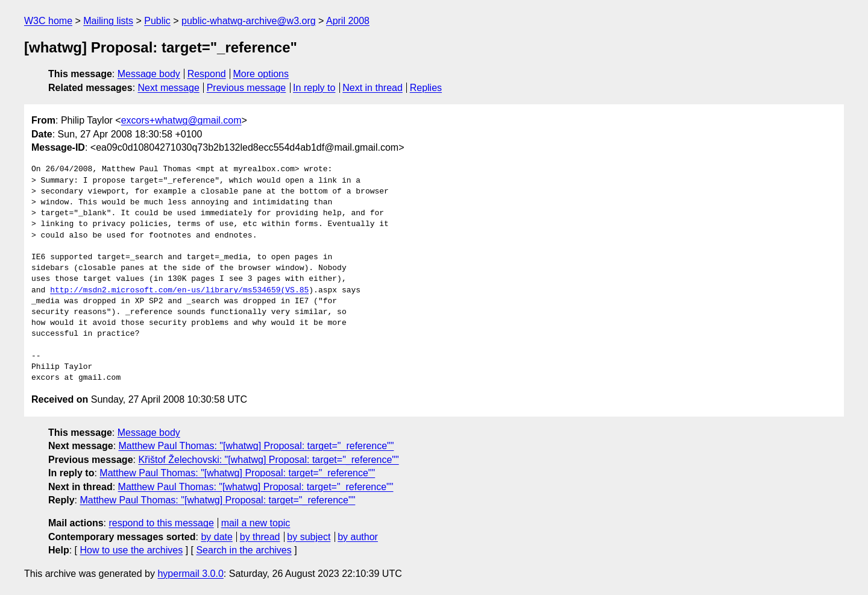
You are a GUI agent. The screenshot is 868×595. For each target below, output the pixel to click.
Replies (426, 88)
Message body (149, 74)
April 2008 (348, 21)
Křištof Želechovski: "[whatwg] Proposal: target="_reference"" (268, 460)
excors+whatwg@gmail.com (181, 120)
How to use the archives (131, 550)
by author (358, 537)
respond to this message (161, 523)
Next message (169, 88)
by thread (260, 537)
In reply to (314, 88)
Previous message (247, 88)
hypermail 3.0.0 (190, 574)
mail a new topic (256, 523)
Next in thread (373, 88)
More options (261, 74)
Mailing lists (108, 21)
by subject (309, 537)
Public (157, 21)
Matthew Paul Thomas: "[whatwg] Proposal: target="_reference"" (256, 446)
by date (216, 537)
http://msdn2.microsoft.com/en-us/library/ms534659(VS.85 (179, 291)
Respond (207, 74)
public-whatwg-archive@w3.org (249, 21)
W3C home (48, 21)
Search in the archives (244, 550)
